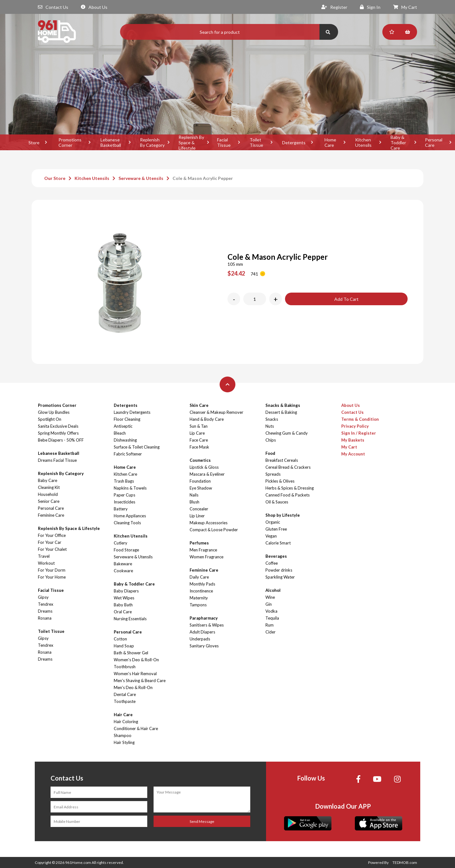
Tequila (272, 618)
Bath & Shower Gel (131, 653)
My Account (353, 454)
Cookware (123, 571)
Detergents (294, 143)
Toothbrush (125, 667)
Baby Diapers (126, 591)
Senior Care (49, 501)
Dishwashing (125, 440)
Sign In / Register (359, 433)
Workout (46, 563)
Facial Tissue (224, 142)
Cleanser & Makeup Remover (216, 412)
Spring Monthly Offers (58, 433)
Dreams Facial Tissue (57, 460)
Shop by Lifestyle (283, 515)
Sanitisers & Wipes (207, 625)
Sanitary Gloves (204, 646)
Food (270, 453)
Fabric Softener (128, 454)
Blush (194, 502)
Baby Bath (123, 605)
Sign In (370, 7)
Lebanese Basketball (111, 142)
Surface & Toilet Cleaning (137, 447)
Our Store (55, 178)
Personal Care (51, 508)
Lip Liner (197, 516)
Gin (269, 604)
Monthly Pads (202, 584)
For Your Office (52, 535)
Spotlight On (50, 419)
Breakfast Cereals (282, 460)
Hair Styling (124, 742)
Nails (194, 495)
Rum (270, 625)
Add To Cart (346, 299)
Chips (271, 440)
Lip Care (197, 433)
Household (48, 494)
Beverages (276, 556)
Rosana (45, 618)
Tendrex (46, 604)
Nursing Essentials (130, 619)
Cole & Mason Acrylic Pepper (203, 178)
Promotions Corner (70, 142)
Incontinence (201, 591)
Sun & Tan (199, 426)
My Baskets (353, 440)
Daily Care (199, 577)
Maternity (199, 598)
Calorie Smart (278, 543)
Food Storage (126, 550)
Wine (270, 597)
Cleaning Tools (127, 523)
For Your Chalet (52, 549)
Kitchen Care (125, 474)
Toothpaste (125, 701)
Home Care (330, 142)
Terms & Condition (360, 419)
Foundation (200, 481)
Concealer (199, 509)
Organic (273, 522)
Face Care (199, 440)
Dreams (45, 611)
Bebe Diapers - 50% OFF (61, 440)
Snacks (272, 419)
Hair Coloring (126, 722)
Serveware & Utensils (141, 178)
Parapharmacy (204, 618)
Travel (44, 556)
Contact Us (53, 7)
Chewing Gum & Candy (287, 433)
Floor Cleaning (127, 419)
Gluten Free (276, 529)
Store (34, 143)
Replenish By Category (152, 142)
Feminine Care (51, 515)
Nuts (270, 426)
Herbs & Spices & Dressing (290, 488)
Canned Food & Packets (288, 495)
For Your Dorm (52, 570)
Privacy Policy (355, 426)
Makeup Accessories (209, 523)
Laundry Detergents (132, 412)
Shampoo (123, 735)
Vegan (271, 536)
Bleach (120, 433)
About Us (94, 7)
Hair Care (123, 715)
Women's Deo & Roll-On (136, 660)
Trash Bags (124, 481)
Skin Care (199, 405)
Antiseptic (123, 426)
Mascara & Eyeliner (207, 474)
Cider (270, 632)
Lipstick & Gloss (204, 467)
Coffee (272, 563)
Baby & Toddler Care (398, 142)
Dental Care (125, 694)
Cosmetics (200, 460)
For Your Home (52, 577)
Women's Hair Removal (135, 674)
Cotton (120, 639)
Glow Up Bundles (54, 412)
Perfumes (199, 543)
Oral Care (123, 612)
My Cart (405, 7)
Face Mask (199, 447)
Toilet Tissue (256, 142)
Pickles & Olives (280, 481)
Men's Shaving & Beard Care (140, 681)
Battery (121, 509)
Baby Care (48, 480)
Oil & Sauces (277, 502)
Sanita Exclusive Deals (58, 426)
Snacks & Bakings (283, 405)
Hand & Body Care (207, 419)
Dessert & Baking (281, 412)
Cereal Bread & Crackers (288, 467)
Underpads (200, 639)
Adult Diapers (202, 632)
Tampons (198, 605)
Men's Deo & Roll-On (133, 687)
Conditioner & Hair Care (136, 728)
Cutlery (121, 543)
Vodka (271, 611)
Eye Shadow (201, 488)
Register (334, 7)
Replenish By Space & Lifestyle (191, 142)
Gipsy (43, 597)
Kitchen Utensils (363, 142)
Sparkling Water (280, 577)
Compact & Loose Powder (214, 530)
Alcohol (273, 590)
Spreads (273, 474)
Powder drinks (279, 570)
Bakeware (123, 564)
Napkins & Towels (130, 488)
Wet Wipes (124, 598)
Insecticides (124, 502)
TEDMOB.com (405, 862)
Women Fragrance (206, 557)
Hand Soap (124, 646)
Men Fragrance (203, 550)
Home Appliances (130, 516)
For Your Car (50, 542)
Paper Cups (124, 495)
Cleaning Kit (49, 487)
